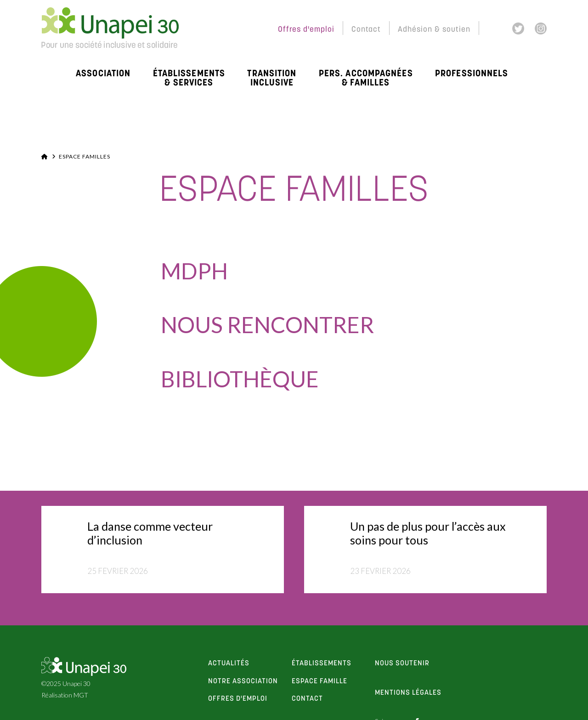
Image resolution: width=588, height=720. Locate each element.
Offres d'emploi (306, 30)
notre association (243, 681)
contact (307, 699)
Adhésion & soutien (434, 30)
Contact (366, 30)
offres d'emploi (238, 699)
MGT (81, 695)
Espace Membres (230, 30)
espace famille (319, 681)
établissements (322, 663)
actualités (229, 663)
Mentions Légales (408, 693)
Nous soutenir (402, 663)
